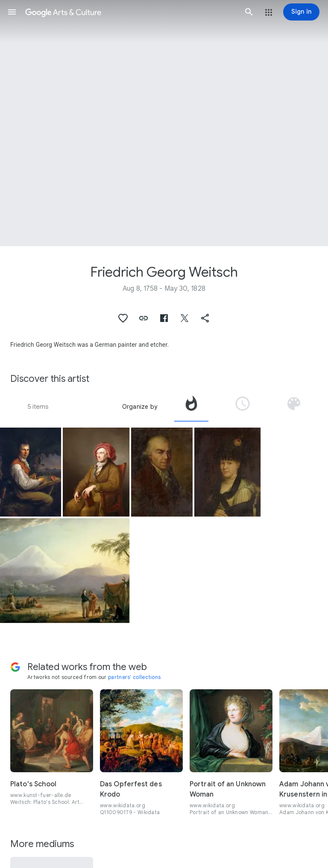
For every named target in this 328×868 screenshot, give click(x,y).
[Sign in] (301, 12)
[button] (12, 12)
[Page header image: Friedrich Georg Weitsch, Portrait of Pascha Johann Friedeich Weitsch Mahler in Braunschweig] (164, 123)
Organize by (140, 407)
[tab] (191, 407)
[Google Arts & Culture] (130, 12)
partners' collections (134, 677)
